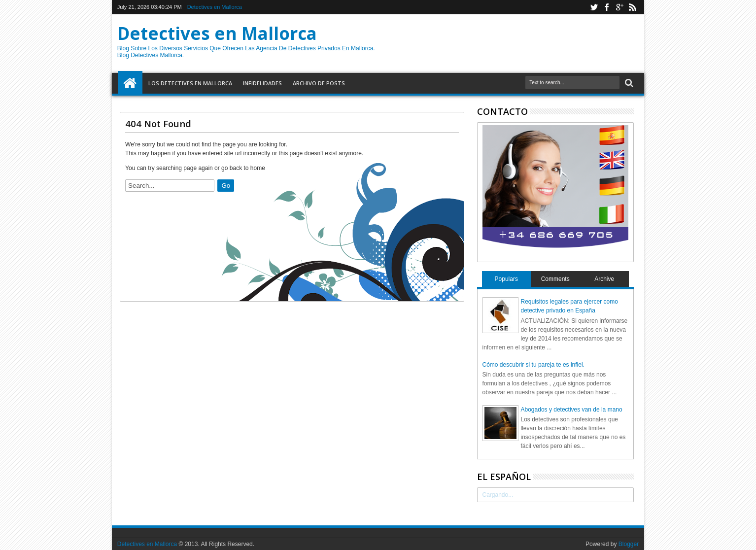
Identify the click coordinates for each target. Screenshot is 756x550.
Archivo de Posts (319, 83)
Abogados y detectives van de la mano (572, 410)
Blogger (629, 544)
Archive (604, 279)
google (619, 7)
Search (628, 83)
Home (130, 83)
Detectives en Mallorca (215, 7)
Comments (555, 279)
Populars (506, 279)
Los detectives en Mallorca (190, 83)
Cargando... (498, 495)
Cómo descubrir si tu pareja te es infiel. (533, 365)
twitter (594, 7)
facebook (607, 7)
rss (632, 7)
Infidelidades (262, 83)
